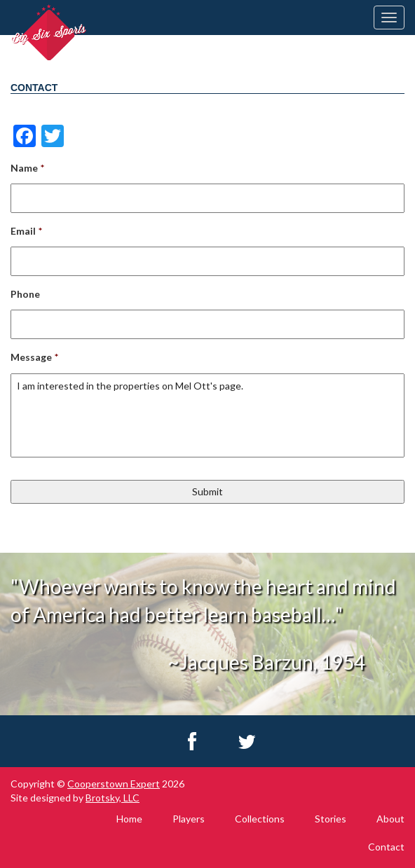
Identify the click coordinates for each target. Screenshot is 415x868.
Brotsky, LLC (113, 798)
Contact (386, 847)
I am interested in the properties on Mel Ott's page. (207, 415)
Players (189, 819)
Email (26, 231)
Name (27, 168)
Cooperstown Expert (114, 784)
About (390, 819)
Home (129, 819)
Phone (25, 294)
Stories (331, 819)
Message (34, 357)
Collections (260, 819)
